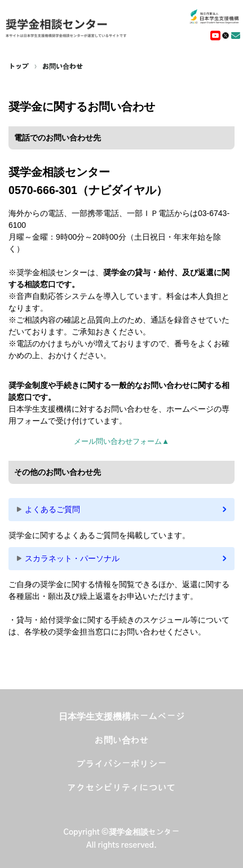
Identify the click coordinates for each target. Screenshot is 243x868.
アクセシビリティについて (122, 788)
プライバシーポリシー (122, 764)
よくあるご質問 (52, 509)
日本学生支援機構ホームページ (122, 717)
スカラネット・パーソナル (72, 558)
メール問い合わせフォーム (121, 441)
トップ (19, 67)
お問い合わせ (63, 67)
